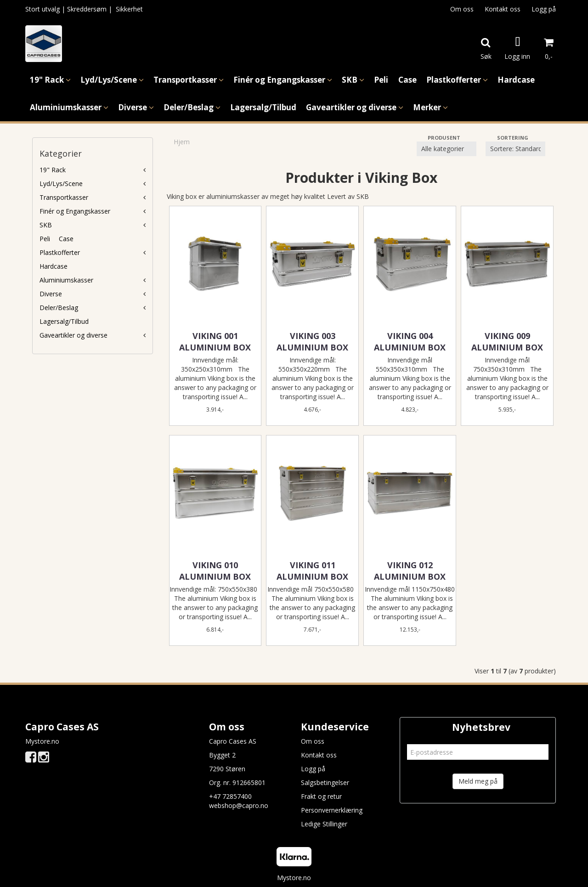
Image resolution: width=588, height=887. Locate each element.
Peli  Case (57, 239)
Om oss (462, 9)
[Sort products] (515, 149)
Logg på (544, 9)
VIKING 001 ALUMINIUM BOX (215, 342)
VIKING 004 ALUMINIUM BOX (410, 342)
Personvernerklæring (332, 810)
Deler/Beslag (59, 308)
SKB (46, 225)
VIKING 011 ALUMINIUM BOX (312, 571)
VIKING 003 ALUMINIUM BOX (312, 342)
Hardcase (54, 266)
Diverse (51, 294)
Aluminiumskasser (66, 280)
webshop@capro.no (239, 805)
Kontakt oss (503, 9)
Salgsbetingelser (325, 782)
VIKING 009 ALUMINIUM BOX (507, 342)
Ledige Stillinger (324, 824)
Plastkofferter (60, 252)
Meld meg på (478, 781)
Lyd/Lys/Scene (61, 184)
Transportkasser (64, 197)
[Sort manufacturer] (447, 149)
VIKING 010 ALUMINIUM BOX (215, 571)
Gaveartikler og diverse (73, 335)
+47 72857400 (230, 796)
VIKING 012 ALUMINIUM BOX (410, 571)
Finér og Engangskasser (75, 211)
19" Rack (53, 170)
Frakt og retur (321, 796)
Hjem (182, 142)
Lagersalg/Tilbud (64, 321)
